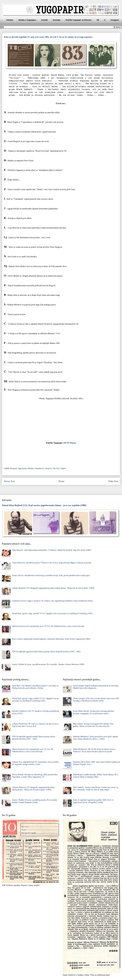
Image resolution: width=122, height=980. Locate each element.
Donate (73, 443)
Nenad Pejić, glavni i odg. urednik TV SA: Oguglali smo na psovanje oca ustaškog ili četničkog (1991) (52, 613)
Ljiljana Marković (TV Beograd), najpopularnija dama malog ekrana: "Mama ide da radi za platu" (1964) (53, 588)
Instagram (115, 20)
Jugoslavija (22, 468)
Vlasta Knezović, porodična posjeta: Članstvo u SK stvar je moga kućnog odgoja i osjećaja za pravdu (52, 563)
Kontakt (45, 20)
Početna (10, 20)
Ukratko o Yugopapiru (27, 20)
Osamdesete (39, 468)
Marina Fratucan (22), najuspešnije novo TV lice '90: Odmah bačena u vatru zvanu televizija (48, 626)
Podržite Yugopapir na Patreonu (79, 20)
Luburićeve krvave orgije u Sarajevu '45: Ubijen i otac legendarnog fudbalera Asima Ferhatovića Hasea (52, 601)
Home (61, 481)
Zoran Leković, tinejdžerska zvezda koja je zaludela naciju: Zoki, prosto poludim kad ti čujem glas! (51, 575)
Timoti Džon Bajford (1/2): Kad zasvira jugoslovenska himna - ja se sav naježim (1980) (44, 505)
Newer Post (9, 481)
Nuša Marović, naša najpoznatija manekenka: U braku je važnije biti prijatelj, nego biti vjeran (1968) (51, 550)
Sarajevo (48, 468)
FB (98, 20)
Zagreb (63, 468)
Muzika (30, 468)
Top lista (56, 468)
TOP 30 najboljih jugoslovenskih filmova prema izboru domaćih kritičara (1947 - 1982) (46, 652)
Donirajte (57, 20)
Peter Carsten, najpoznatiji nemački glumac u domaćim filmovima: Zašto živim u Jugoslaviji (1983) (51, 639)
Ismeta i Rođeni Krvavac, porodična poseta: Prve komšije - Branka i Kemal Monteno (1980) (48, 664)
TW (68, 443)
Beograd (13, 468)
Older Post (113, 481)
